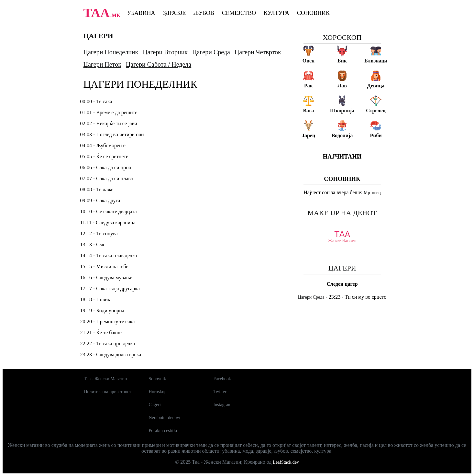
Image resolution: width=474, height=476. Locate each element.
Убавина (141, 13)
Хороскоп (342, 37)
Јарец (309, 135)
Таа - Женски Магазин (106, 379)
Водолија (342, 135)
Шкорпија (342, 111)
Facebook (222, 379)
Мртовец (372, 193)
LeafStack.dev (286, 462)
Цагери (98, 36)
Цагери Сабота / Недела (159, 64)
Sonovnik (158, 379)
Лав (342, 86)
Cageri (155, 405)
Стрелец (376, 111)
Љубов (204, 13)
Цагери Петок (102, 64)
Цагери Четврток (258, 52)
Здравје (174, 13)
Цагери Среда (211, 52)
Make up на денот (342, 213)
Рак (309, 86)
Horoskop (158, 392)
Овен (309, 61)
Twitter (220, 392)
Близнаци (376, 61)
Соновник (313, 13)
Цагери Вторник (165, 52)
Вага (309, 111)
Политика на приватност (108, 392)
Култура (276, 13)
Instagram (223, 405)
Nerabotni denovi (165, 418)
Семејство (239, 13)
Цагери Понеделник (111, 52)
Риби (376, 135)
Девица (376, 86)
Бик (342, 61)
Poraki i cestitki (163, 431)
